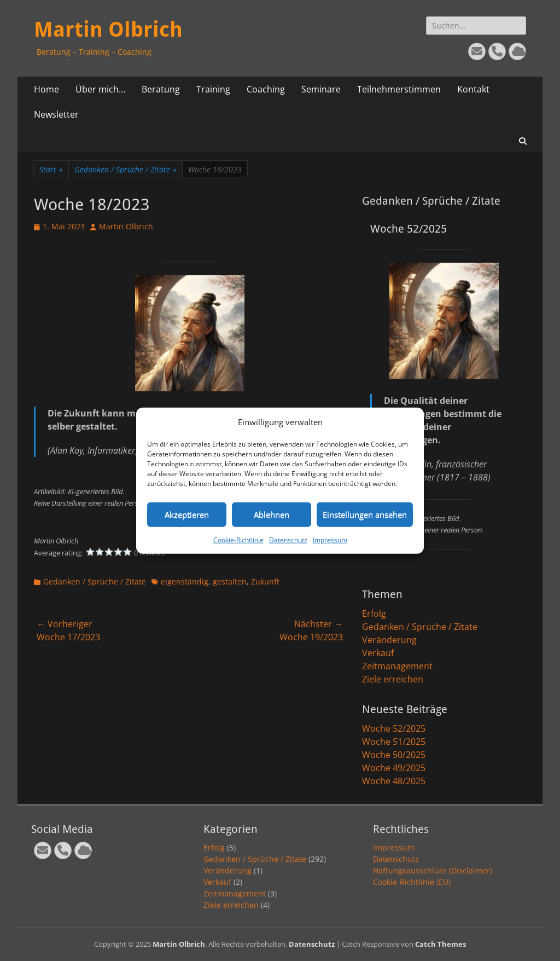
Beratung (161, 89)
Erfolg (374, 613)
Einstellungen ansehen (365, 514)
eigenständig (185, 581)
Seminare (321, 89)
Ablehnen (272, 514)
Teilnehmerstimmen (399, 89)
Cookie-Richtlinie (238, 539)
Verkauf (378, 653)
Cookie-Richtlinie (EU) (412, 882)
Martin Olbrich (108, 30)
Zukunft (265, 581)
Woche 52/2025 (394, 728)
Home (46, 89)
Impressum (330, 539)
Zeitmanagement (397, 666)
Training (213, 89)
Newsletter (56, 114)
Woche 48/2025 (394, 781)
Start (51, 169)
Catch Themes (441, 944)
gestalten (230, 581)
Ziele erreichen (393, 679)
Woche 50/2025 (394, 755)
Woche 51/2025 (394, 742)
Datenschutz (288, 539)
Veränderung (389, 640)
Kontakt (473, 89)
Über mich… (100, 89)
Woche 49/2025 (394, 768)
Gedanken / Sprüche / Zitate (126, 169)
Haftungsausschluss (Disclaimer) (433, 870)
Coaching (266, 89)
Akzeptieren (187, 514)
